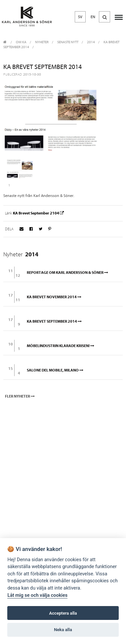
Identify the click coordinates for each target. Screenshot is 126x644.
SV (80, 17)
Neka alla (63, 630)
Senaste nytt (68, 42)
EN (93, 17)
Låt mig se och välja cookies (37, 595)
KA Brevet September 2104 (39, 213)
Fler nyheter (20, 396)
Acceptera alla (63, 613)
